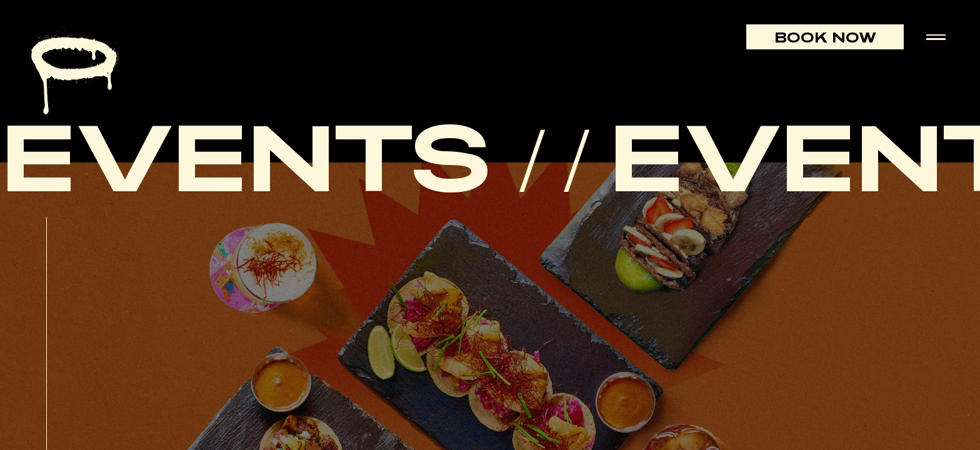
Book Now (825, 37)
